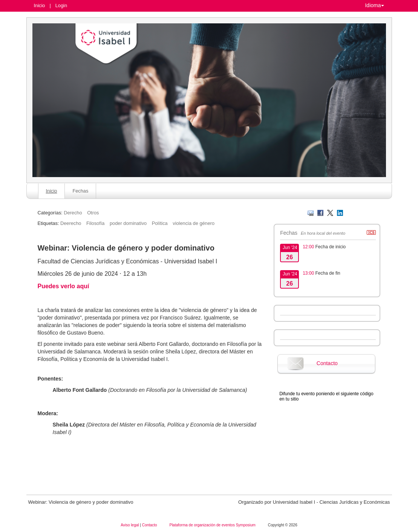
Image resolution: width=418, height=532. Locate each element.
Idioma (374, 5)
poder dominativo (128, 223)
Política (160, 223)
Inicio (40, 5)
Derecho (73, 213)
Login (61, 5)
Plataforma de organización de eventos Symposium (213, 525)
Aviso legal (130, 525)
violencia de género (194, 223)
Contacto (327, 363)
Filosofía (95, 223)
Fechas (80, 191)
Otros (93, 213)
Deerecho (71, 223)
